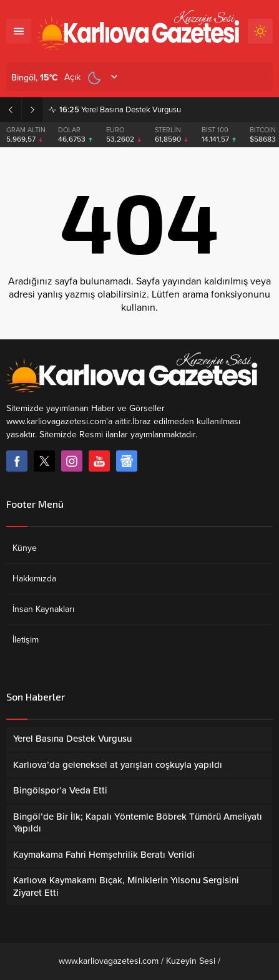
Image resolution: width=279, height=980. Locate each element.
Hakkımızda (34, 579)
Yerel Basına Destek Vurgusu (120, 110)
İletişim (26, 640)
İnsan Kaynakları (43, 609)
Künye (25, 548)
